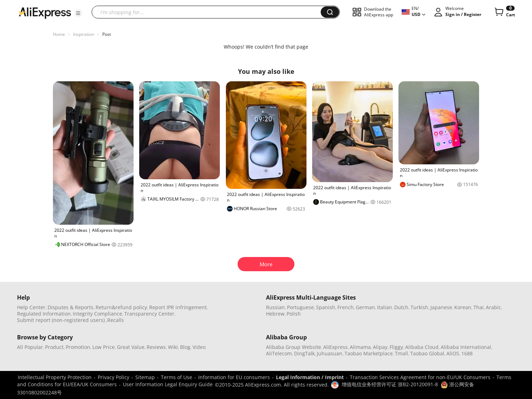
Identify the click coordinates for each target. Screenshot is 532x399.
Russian (275, 307)
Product (54, 347)
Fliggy (396, 347)
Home (59, 34)
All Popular (30, 347)
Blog (185, 347)
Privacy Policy (113, 377)
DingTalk (304, 353)
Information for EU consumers (234, 377)
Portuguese (300, 307)
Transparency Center (149, 314)
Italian (385, 307)
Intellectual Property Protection (55, 377)
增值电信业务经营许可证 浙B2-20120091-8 (390, 384)
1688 (467, 353)
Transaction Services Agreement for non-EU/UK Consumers (420, 377)
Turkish (419, 307)
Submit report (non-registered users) (61, 320)
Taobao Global (427, 353)
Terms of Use (177, 377)
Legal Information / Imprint (310, 377)
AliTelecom (279, 353)
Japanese (441, 307)
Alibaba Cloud (422, 347)
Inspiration (84, 34)
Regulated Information (44, 314)
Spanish (326, 307)
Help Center (31, 307)
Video (199, 347)
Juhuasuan (330, 353)
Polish (294, 314)
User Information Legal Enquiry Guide (168, 384)
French (346, 307)
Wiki (173, 347)
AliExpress (335, 347)
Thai (479, 307)
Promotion (78, 347)
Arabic (493, 307)
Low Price (104, 347)
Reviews (156, 347)
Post (107, 34)
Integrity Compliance (97, 314)
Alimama (360, 347)
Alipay (380, 347)
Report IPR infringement (178, 307)
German (365, 307)
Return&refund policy (121, 307)
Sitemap (145, 377)
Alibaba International (466, 347)
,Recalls (115, 320)
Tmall (401, 353)
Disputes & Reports (70, 307)
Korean (463, 307)
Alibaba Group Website (294, 347)
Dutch (401, 307)
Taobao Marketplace (369, 353)
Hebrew (275, 314)
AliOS (453, 353)
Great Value (131, 347)
